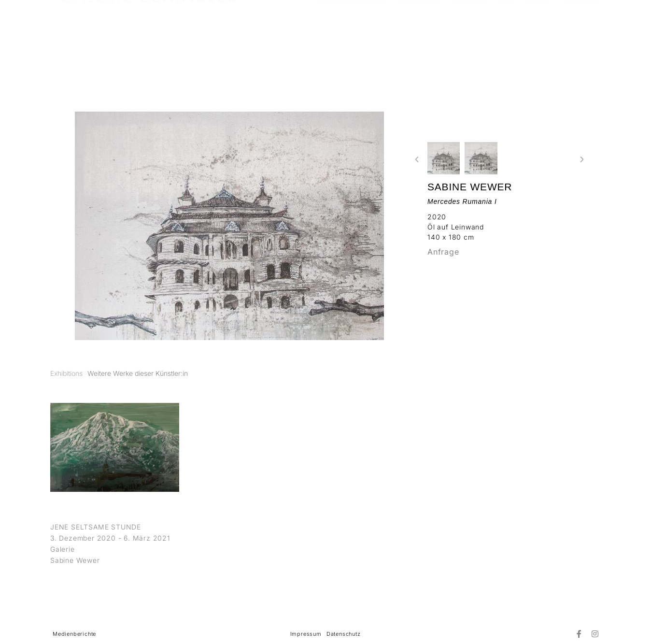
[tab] (66, 373)
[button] (417, 159)
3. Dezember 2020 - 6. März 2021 (110, 538)
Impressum (306, 634)
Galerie (63, 549)
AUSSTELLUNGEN (351, 31)
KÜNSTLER (419, 31)
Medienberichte (74, 634)
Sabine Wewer (470, 187)
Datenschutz (344, 634)
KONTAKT (581, 31)
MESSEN (469, 31)
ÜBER (538, 31)
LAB (507, 31)
